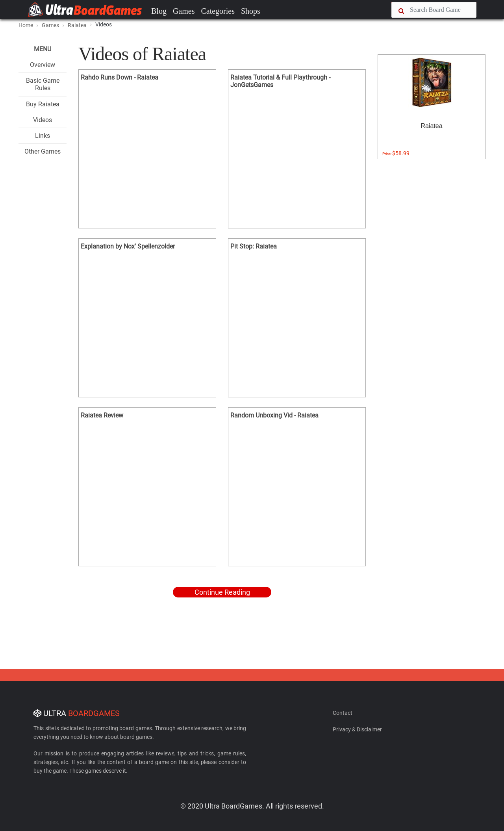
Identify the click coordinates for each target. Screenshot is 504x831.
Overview (43, 65)
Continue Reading (222, 592)
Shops (251, 11)
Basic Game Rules (43, 84)
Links (43, 136)
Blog (159, 11)
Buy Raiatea (43, 104)
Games (184, 11)
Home (26, 25)
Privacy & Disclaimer (357, 729)
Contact (343, 713)
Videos (43, 120)
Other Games (43, 151)
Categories (218, 11)
